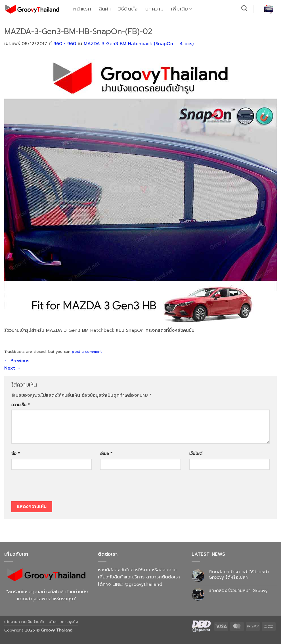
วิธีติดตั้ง (128, 9)
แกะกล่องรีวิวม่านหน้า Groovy (238, 591)
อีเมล (106, 454)
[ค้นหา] (244, 8)
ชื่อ (16, 454)
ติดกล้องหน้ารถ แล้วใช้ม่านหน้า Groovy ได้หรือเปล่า (239, 575)
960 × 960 (65, 44)
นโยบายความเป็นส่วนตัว (24, 622)
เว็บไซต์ (196, 454)
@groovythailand (143, 584)
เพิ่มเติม (181, 9)
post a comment (87, 352)
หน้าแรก (82, 9)
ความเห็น (21, 405)
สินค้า (105, 9)
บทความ (154, 9)
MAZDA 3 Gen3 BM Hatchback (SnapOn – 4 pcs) (139, 44)
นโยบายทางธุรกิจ (63, 622)
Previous (17, 361)
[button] (269, 9)
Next (13, 368)
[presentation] (54, 487)
